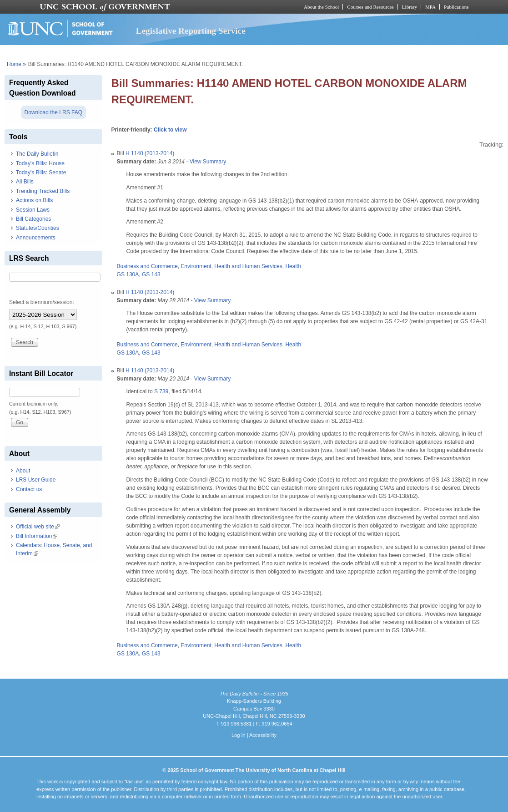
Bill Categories (33, 219)
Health (293, 266)
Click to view (170, 130)
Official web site (38, 527)
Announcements (36, 238)
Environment (196, 266)
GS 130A (128, 274)
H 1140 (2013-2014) (150, 153)
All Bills (25, 182)
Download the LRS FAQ (53, 112)
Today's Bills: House (40, 163)
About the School (321, 7)
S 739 (161, 391)
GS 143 (151, 274)
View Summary (208, 162)
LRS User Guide (36, 480)
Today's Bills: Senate (41, 173)
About (23, 471)
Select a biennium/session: (42, 302)
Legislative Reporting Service (191, 31)
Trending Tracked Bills (43, 191)
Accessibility (263, 735)
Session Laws (33, 210)
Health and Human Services (248, 266)
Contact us (29, 489)
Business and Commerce (147, 266)
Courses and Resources (370, 7)
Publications (456, 7)
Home (14, 64)
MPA (430, 7)
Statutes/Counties (38, 228)
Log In (239, 735)
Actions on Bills (34, 200)
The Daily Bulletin (37, 154)
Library (410, 7)
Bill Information (37, 536)
